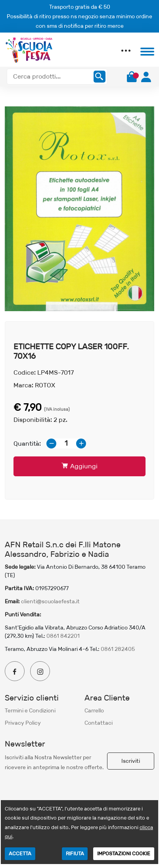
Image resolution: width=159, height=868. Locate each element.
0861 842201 (63, 636)
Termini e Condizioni (30, 710)
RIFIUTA (75, 854)
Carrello (94, 710)
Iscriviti (131, 761)
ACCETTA (20, 854)
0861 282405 (118, 649)
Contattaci (99, 723)
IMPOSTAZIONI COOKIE (124, 854)
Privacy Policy (23, 723)
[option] (79, 209)
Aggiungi (79, 466)
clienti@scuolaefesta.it (50, 601)
